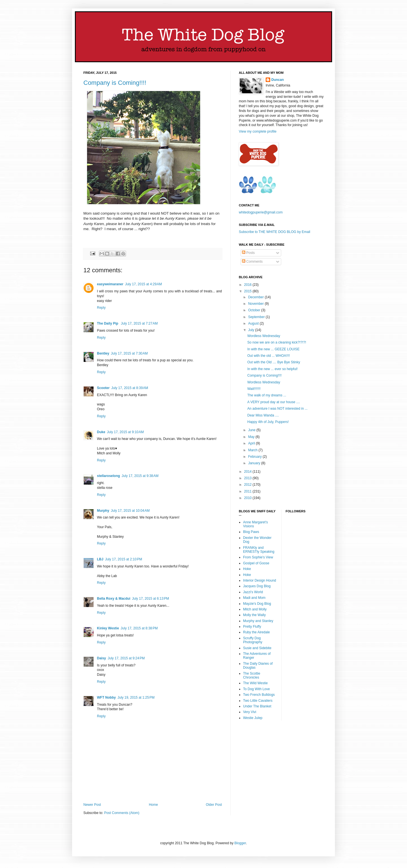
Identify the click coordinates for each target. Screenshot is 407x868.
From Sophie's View (258, 557)
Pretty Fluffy (252, 627)
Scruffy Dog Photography (253, 640)
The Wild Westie (255, 683)
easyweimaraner (110, 284)
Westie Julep (253, 718)
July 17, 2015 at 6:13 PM (151, 599)
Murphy (103, 511)
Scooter (103, 388)
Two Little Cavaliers (258, 701)
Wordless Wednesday (264, 336)
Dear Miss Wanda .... (263, 415)
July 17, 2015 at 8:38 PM (139, 628)
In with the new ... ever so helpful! (272, 369)
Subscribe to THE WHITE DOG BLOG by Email (275, 232)
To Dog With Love (256, 689)
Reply (101, 308)
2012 (248, 485)
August (254, 323)
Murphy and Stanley (258, 621)
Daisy (101, 658)
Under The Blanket (257, 706)
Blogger (240, 843)
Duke (101, 432)
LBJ (100, 559)
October (255, 310)
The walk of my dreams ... (267, 395)
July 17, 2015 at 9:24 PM (126, 658)
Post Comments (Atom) (122, 813)
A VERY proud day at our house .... (274, 402)
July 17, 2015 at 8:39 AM (130, 388)
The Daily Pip (108, 323)
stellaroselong (108, 476)
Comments (252, 262)
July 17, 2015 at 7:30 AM (129, 353)
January (255, 463)
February (255, 457)
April (252, 443)
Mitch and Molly (255, 609)
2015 (248, 291)
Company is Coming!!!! (115, 83)
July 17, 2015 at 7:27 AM (139, 323)
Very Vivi (250, 712)
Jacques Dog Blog (257, 586)
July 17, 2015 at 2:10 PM (124, 559)
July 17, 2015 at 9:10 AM (125, 432)
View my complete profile (258, 131)
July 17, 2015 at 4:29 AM (143, 284)
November (256, 304)
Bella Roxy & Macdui (114, 599)
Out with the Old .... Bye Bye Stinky (274, 362)
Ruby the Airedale (256, 632)
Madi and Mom (254, 598)
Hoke (247, 569)
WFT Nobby (106, 698)
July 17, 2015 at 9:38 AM (140, 476)
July (252, 330)
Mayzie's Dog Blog (257, 604)
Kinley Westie (108, 628)
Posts (248, 253)
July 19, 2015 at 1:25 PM (136, 698)
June (252, 430)
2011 (248, 491)
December (256, 297)
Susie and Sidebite (257, 648)
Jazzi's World (253, 592)
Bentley (103, 353)
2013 (248, 478)
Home (153, 805)
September (257, 317)
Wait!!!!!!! (254, 389)
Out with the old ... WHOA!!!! (269, 356)
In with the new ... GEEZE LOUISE (273, 349)
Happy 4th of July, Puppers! (268, 422)
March (253, 450)
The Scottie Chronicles (252, 675)
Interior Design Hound (260, 580)
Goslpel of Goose (256, 563)
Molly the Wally (254, 615)
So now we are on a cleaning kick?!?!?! (277, 342)
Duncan (278, 80)
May (252, 437)
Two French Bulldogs (259, 695)
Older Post (214, 805)
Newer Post (92, 805)
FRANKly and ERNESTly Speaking (259, 550)
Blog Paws (251, 532)
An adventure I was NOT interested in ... (277, 409)
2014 (248, 472)
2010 (248, 498)
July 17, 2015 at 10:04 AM (130, 511)
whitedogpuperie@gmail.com (261, 212)
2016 (248, 285)
